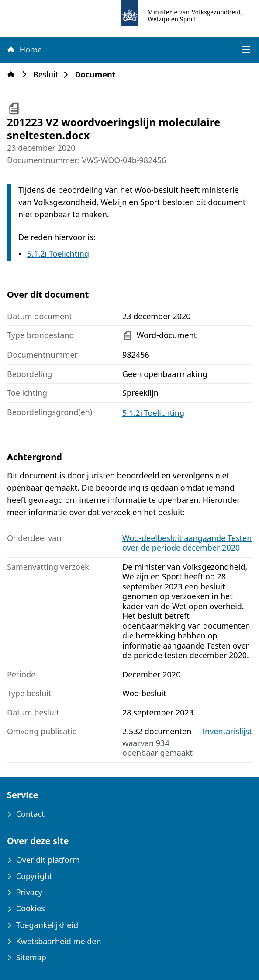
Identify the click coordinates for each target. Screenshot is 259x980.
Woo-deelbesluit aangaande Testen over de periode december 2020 (187, 543)
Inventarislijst (227, 731)
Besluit (48, 75)
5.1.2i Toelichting (58, 254)
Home (24, 49)
